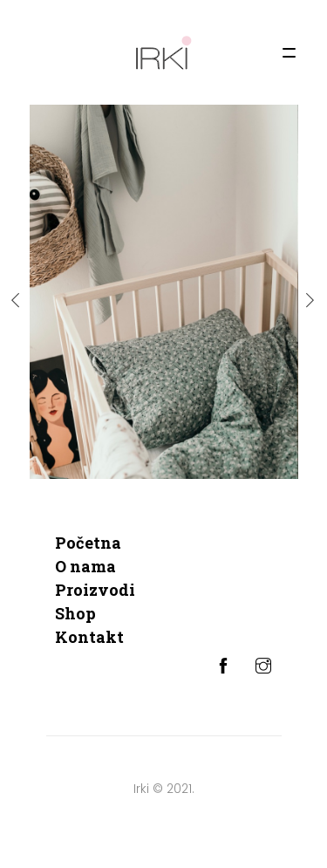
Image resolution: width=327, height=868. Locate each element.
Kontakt (89, 637)
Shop (75, 613)
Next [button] (310, 300)
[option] (164, 292)
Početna (88, 543)
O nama (85, 566)
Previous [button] (17, 300)
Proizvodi (95, 590)
